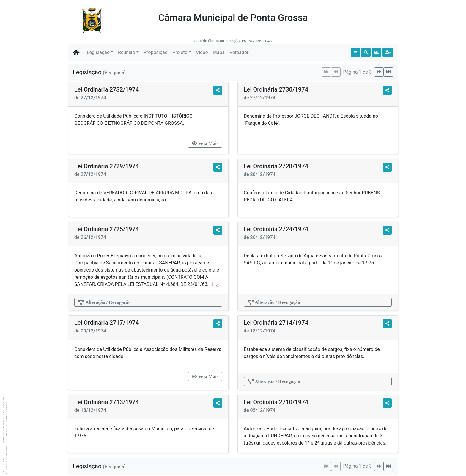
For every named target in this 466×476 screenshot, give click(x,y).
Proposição (156, 52)
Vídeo (202, 52)
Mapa (219, 52)
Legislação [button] (98, 52)
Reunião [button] (127, 52)
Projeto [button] (180, 52)
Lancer (6, 433)
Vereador (239, 52)
